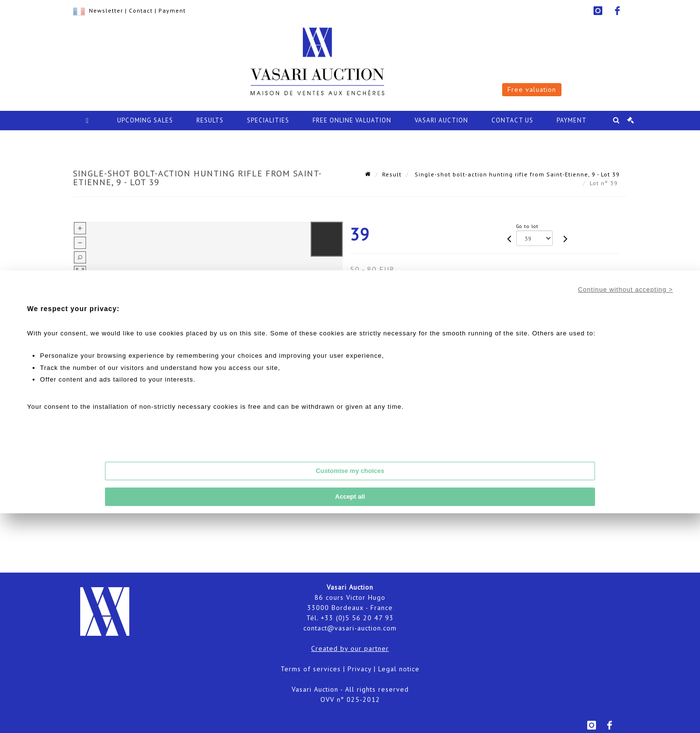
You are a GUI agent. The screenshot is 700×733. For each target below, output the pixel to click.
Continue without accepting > (625, 289)
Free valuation (532, 89)
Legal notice (399, 669)
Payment (172, 10)
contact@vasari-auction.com (350, 628)
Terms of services (311, 669)
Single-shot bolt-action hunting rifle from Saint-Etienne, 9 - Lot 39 (516, 174)
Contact (141, 10)
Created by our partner (350, 648)
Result (392, 174)
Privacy (359, 669)
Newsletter (106, 10)
